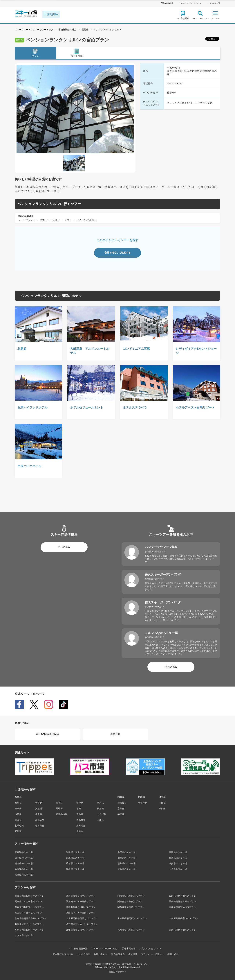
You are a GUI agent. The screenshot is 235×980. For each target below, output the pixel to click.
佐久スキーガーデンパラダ (163, 575)
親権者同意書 (129, 949)
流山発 (80, 814)
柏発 (79, 809)
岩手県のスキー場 (75, 852)
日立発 (100, 809)
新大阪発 (122, 803)
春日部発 (40, 826)
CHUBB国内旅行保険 (48, 734)
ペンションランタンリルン (107, 30)
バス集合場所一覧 (78, 949)
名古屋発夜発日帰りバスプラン (82, 918)
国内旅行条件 (118, 954)
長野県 (85, 30)
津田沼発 (81, 826)
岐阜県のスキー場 (75, 863)
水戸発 (100, 803)
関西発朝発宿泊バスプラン (182, 907)
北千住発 (19, 826)
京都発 (121, 809)
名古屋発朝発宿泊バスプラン (132, 918)
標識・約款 (173, 954)
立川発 (18, 831)
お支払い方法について (151, 949)
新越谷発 (40, 820)
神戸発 (121, 814)
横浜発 (59, 803)
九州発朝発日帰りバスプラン (29, 930)
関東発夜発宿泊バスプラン (182, 896)
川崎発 (59, 809)
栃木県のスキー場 (24, 858)
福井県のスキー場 (127, 863)
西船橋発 (81, 820)
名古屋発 (143, 803)
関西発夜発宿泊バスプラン (131, 907)
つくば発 (101, 814)
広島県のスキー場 (127, 869)
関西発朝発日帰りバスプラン (29, 907)
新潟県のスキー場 (24, 863)
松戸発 (80, 803)
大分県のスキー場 (178, 869)
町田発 (18, 820)
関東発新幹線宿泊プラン (130, 902)
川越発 (39, 809)
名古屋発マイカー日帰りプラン (82, 924)
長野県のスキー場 (178, 858)
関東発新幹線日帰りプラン (182, 902)
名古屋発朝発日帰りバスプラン (30, 918)
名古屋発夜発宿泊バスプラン (184, 918)
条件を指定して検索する (118, 253)
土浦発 (100, 820)
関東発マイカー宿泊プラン (28, 902)
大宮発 (39, 803)
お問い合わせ (101, 954)
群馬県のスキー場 (75, 858)
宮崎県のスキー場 (24, 875)
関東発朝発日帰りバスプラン (29, 896)
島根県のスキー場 (75, 869)
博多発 (162, 809)
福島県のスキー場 (178, 852)
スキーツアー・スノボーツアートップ (34, 30)
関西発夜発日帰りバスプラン (81, 907)
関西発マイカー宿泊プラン (28, 913)
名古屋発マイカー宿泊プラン (29, 924)
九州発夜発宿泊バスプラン (182, 930)
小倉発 (162, 803)
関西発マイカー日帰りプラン (81, 913)
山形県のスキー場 (127, 852)
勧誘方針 (115, 734)
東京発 (18, 809)
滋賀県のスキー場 (178, 863)
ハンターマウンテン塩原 (161, 547)
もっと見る (64, 547)
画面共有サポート (118, 972)
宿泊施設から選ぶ (67, 30)
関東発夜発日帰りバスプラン (81, 896)
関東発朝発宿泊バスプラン (131, 896)
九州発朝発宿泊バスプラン (131, 930)
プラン (35, 53)
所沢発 (39, 814)
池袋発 (18, 814)
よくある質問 (84, 954)
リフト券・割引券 (24, 936)
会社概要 (133, 954)
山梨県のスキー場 (127, 858)
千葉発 (80, 831)
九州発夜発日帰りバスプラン (81, 930)
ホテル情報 (77, 53)
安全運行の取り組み (63, 954)
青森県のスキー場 (24, 852)
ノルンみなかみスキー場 (161, 633)
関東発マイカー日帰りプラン (81, 902)
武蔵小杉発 (62, 814)
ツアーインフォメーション (105, 949)
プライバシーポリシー (152, 954)
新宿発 (18, 803)
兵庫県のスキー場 (24, 869)
